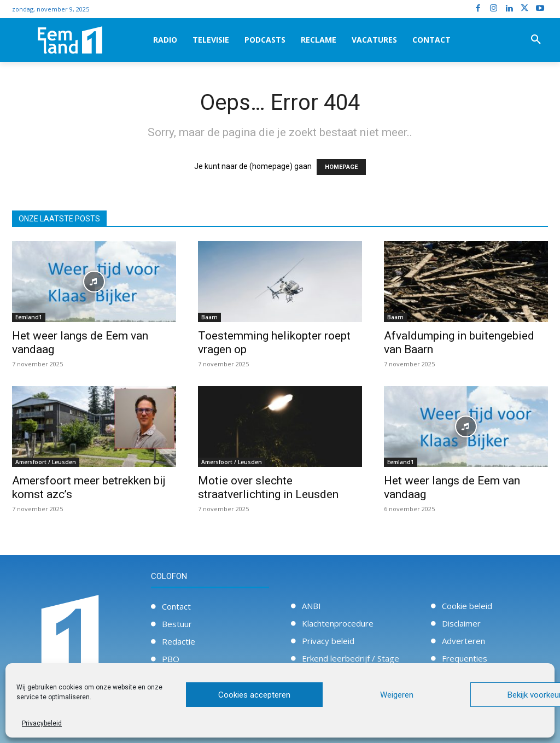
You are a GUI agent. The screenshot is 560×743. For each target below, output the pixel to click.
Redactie (179, 641)
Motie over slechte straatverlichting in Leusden (268, 487)
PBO (171, 659)
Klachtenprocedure (338, 623)
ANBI (311, 606)
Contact (176, 606)
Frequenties (465, 658)
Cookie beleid (467, 606)
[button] (536, 40)
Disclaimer (461, 623)
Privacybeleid (42, 723)
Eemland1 (29, 317)
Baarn (209, 317)
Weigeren (397, 695)
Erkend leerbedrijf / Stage (351, 658)
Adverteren (463, 641)
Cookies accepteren (254, 695)
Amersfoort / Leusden (46, 462)
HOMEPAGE (341, 167)
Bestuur (177, 624)
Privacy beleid (328, 641)
